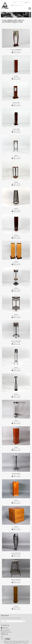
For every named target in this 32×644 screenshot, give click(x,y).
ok (24, 621)
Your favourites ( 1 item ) (17, 5)
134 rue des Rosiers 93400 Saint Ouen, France (6, 631)
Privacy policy (25, 643)
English (27, 2)
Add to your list (16, 53)
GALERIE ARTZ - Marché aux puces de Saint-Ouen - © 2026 (16, 641)
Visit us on (3, 639)
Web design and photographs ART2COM (13, 643)
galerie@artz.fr (5, 628)
